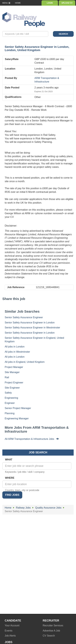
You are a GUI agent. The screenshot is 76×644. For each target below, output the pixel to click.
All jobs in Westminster (17, 352)
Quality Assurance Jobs (48, 508)
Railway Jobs (23, 508)
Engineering (11, 398)
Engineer (10, 403)
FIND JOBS (12, 495)
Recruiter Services (53, 625)
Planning (10, 413)
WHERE (10, 478)
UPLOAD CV (67, 3)
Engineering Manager (17, 418)
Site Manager (12, 372)
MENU (6, 3)
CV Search (49, 636)
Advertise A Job (51, 631)
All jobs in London (15, 347)
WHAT (9, 460)
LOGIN (50, 3)
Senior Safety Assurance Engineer (24, 317)
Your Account (12, 625)
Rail (7, 377)
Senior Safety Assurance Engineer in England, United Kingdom (34, 340)
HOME (18, 3)
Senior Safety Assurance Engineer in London (30, 323)
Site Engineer (12, 388)
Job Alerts (10, 636)
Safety (8, 393)
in (37, 48)
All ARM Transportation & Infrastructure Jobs (32, 439)
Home (8, 508)
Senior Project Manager (18, 408)
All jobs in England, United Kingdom (25, 362)
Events (9, 631)
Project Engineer (14, 383)
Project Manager (14, 367)
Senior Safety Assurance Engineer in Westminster (32, 328)
